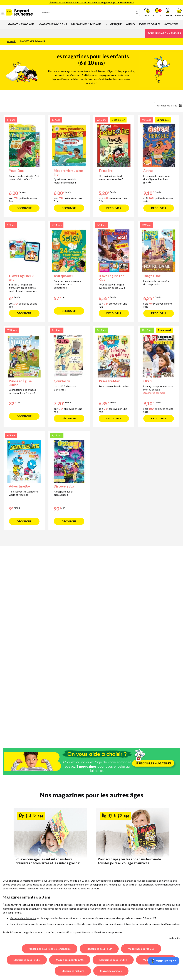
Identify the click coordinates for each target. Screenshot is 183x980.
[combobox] (90, 12)
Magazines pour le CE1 (141, 949)
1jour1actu (62, 381)
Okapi (148, 381)
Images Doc (152, 276)
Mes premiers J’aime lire (23, 918)
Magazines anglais (111, 971)
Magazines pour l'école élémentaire (50, 949)
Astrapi (149, 171)
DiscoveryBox (64, 486)
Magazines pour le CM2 (113, 960)
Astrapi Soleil (64, 276)
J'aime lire (106, 171)
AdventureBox (20, 486)
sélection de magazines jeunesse (129, 881)
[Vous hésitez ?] (164, 961)
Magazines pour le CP (99, 949)
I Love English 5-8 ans (22, 278)
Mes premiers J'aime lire (68, 173)
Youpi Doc (16, 171)
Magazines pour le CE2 (27, 960)
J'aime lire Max (109, 381)
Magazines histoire (73, 971)
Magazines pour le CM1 (70, 960)
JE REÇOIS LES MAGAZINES (153, 763)
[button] (168, 12)
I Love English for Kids (111, 278)
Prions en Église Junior (20, 383)
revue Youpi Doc (95, 924)
